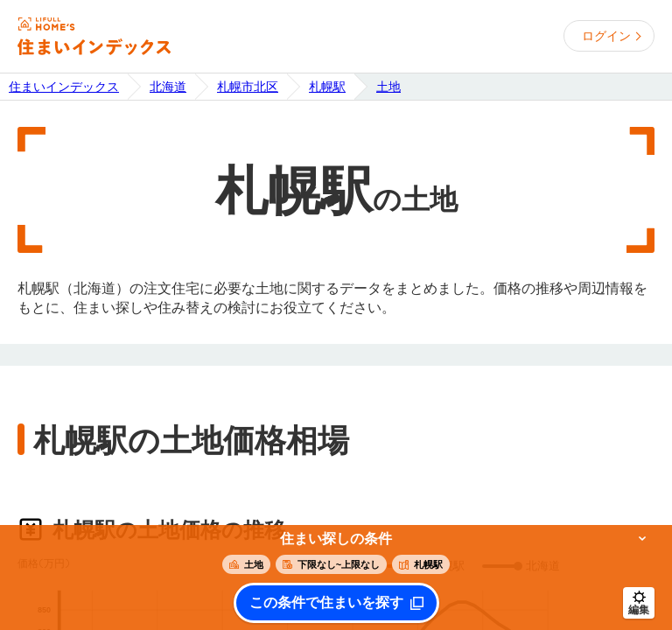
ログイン (606, 36)
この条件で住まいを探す (326, 603)
